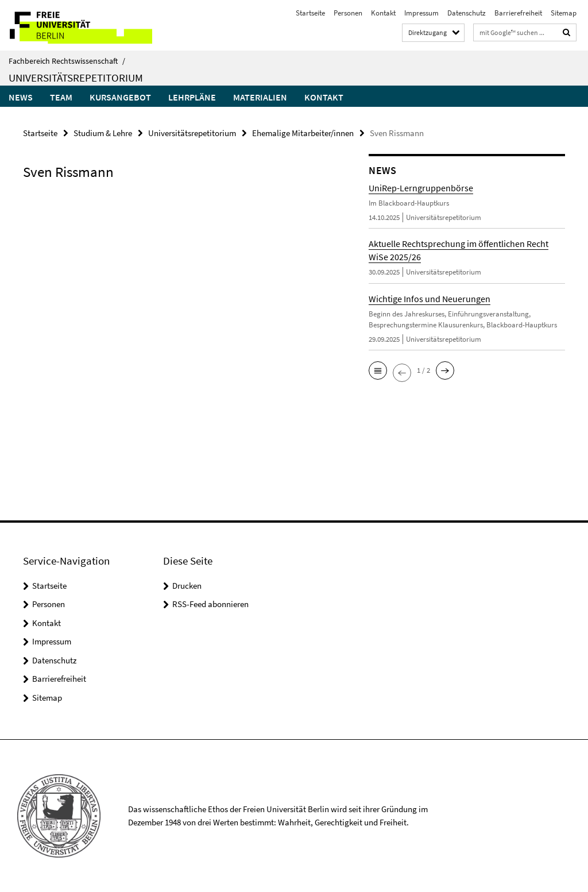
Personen (348, 13)
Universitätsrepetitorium (76, 78)
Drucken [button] (187, 586)
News (21, 97)
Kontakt (383, 13)
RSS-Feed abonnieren (210, 604)
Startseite (310, 13)
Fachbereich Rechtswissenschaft (67, 61)
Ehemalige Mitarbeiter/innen (303, 133)
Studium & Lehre (103, 133)
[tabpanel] (177, 204)
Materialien (260, 97)
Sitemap (564, 13)
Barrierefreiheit (518, 13)
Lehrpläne (192, 97)
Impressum (421, 13)
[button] (378, 370)
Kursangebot (120, 97)
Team (61, 97)
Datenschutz (467, 13)
